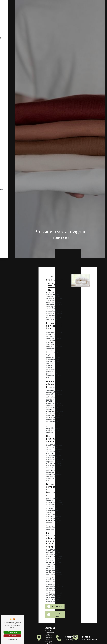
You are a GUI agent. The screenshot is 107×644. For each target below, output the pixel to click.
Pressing (8, 365)
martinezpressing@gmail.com (92, 642)
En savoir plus (80, 607)
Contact (8, 372)
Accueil (7, 361)
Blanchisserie (10, 368)
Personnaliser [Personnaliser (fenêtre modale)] (12, 639)
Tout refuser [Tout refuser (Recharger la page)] (12, 636)
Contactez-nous (81, 617)
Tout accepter (12, 632)
